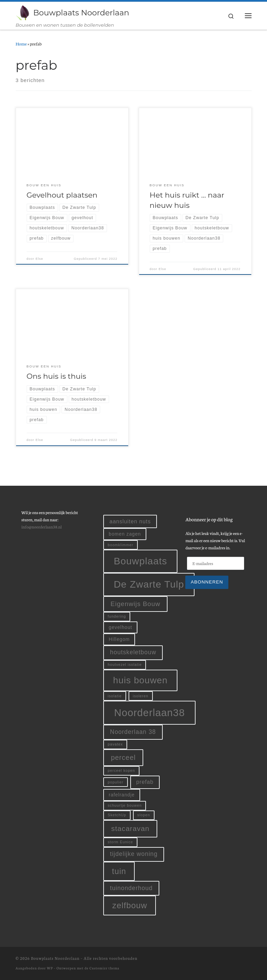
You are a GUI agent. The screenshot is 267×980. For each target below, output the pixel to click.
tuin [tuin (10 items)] (119, 871)
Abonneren (207, 582)
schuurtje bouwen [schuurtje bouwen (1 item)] (125, 806)
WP (50, 968)
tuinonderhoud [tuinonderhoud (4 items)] (131, 888)
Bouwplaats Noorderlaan (55, 958)
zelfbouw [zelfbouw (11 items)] (130, 906)
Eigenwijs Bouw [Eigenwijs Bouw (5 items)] (135, 604)
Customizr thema (104, 968)
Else (39, 259)
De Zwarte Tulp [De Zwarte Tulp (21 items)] (149, 584)
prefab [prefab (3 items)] (145, 782)
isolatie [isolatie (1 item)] (115, 696)
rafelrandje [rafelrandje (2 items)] (122, 795)
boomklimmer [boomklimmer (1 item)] (121, 545)
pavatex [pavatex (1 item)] (115, 744)
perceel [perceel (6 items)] (123, 757)
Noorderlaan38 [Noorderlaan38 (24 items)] (150, 713)
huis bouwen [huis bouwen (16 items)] (140, 680)
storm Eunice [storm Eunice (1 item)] (120, 842)
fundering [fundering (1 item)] (117, 617)
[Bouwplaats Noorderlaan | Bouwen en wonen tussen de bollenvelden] (23, 12)
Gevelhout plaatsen (62, 195)
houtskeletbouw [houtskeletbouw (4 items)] (133, 653)
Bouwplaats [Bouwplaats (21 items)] (141, 561)
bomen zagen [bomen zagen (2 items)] (125, 534)
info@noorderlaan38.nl (41, 527)
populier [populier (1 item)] (116, 782)
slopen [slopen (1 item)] (144, 815)
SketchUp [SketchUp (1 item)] (117, 815)
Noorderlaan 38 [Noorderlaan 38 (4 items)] (133, 732)
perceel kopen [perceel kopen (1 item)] (121, 770)
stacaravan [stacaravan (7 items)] (130, 829)
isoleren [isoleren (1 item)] (141, 696)
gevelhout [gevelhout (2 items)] (121, 627)
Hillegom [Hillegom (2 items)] (119, 639)
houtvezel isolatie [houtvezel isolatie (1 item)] (125, 665)
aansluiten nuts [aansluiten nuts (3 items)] (130, 521)
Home (21, 44)
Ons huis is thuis (56, 376)
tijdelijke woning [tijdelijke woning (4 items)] (134, 854)
